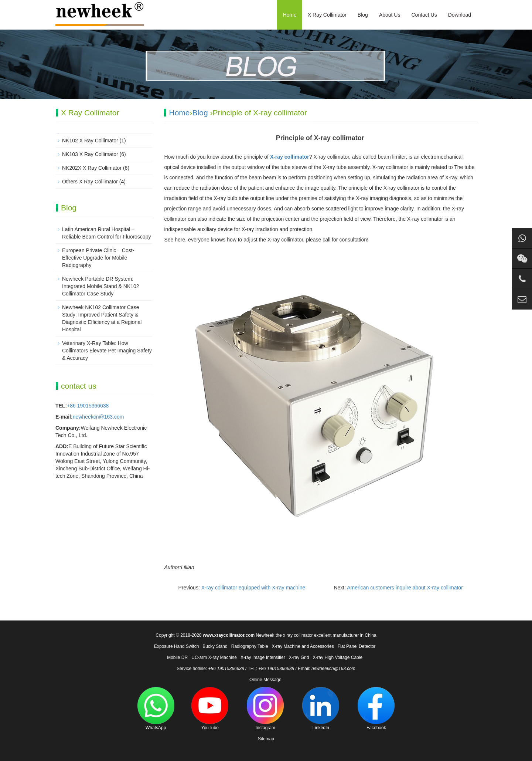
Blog (363, 15)
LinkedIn (321, 709)
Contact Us (424, 15)
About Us (390, 15)
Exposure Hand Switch (176, 646)
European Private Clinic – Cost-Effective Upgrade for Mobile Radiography (98, 258)
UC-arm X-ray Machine (214, 657)
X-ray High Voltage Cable (337, 657)
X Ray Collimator (327, 15)
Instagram (265, 709)
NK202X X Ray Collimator (92, 168)
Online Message (265, 680)
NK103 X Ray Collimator (90, 154)
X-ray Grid (299, 657)
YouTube (210, 709)
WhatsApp (156, 709)
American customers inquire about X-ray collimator (405, 588)
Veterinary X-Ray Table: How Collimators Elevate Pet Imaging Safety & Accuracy (107, 351)
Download (460, 15)
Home (289, 15)
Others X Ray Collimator (90, 182)
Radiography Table (250, 646)
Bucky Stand (215, 646)
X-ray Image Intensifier (263, 657)
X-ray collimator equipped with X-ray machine (253, 588)
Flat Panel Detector (357, 646)
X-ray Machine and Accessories (303, 646)
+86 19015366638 (88, 406)
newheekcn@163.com (98, 417)
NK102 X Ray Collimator (90, 141)
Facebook (376, 709)
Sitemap (266, 739)
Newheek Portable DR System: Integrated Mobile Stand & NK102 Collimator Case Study (101, 286)
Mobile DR (177, 657)
